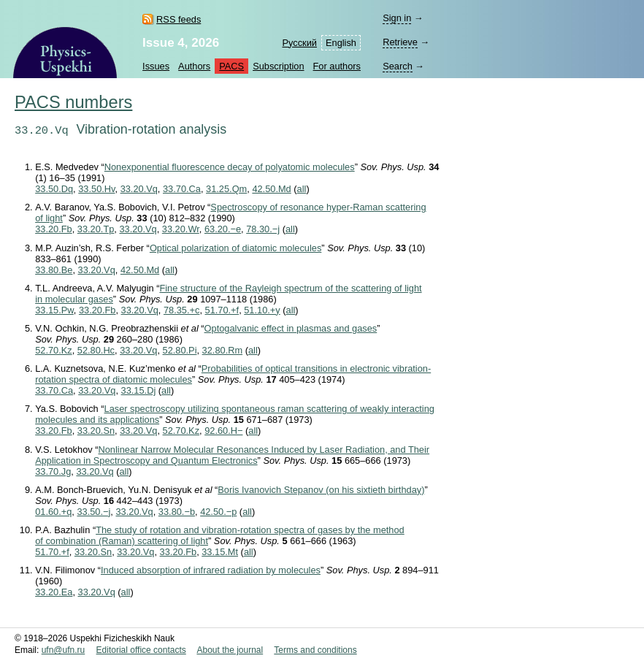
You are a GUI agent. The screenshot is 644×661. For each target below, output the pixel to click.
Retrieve (400, 42)
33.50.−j (93, 512)
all (302, 189)
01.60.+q (53, 512)
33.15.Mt (220, 552)
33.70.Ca (182, 189)
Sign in (397, 18)
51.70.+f (222, 310)
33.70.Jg (53, 471)
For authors (337, 66)
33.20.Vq (139, 189)
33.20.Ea (54, 592)
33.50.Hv (96, 189)
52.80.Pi (180, 350)
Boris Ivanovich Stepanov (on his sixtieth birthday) (321, 490)
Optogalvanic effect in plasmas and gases (291, 328)
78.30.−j (263, 229)
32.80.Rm (222, 350)
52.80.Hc (96, 350)
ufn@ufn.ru (64, 650)
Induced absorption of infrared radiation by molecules (211, 570)
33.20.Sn (96, 431)
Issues (156, 66)
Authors (194, 66)
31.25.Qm (226, 189)
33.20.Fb (54, 229)
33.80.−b (177, 512)
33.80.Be (54, 270)
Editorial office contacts (141, 650)
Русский (300, 43)
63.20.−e (223, 229)
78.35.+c (181, 310)
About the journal (230, 650)
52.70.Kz (54, 350)
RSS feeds (179, 19)
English (341, 43)
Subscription (278, 66)
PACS (231, 66)
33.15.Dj (139, 390)
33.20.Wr (181, 229)
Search (398, 66)
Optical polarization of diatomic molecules (235, 248)
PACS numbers (73, 102)
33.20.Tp (96, 229)
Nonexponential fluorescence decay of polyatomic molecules (230, 167)
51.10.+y (262, 310)
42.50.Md (271, 189)
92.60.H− (223, 431)
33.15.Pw (54, 310)
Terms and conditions (315, 650)
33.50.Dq (54, 189)
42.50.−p (218, 512)
